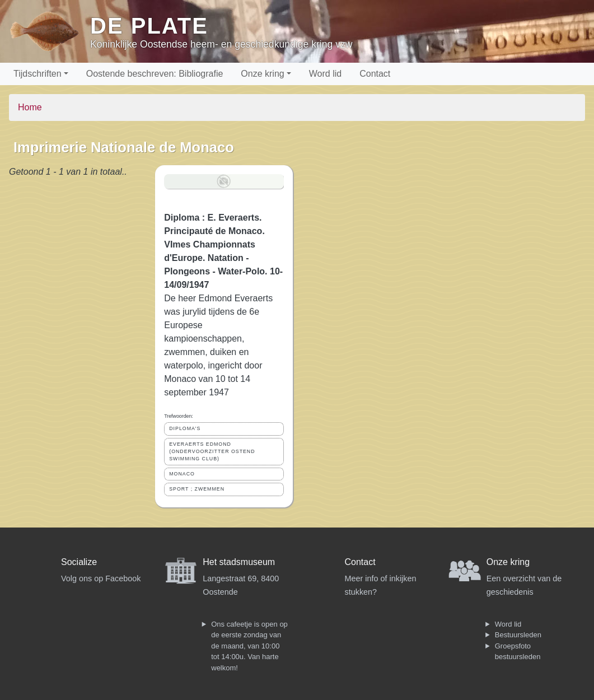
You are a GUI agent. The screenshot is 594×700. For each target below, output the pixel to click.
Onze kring (262, 74)
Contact (375, 74)
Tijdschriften (38, 74)
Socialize (79, 562)
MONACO (182, 474)
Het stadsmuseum (239, 562)
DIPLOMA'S (185, 428)
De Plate (149, 26)
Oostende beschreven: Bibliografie (155, 74)
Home (30, 107)
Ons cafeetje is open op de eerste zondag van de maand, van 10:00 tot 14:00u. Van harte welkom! (249, 646)
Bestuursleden (518, 635)
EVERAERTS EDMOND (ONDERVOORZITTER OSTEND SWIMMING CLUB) (212, 451)
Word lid (325, 74)
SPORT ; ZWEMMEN (197, 489)
